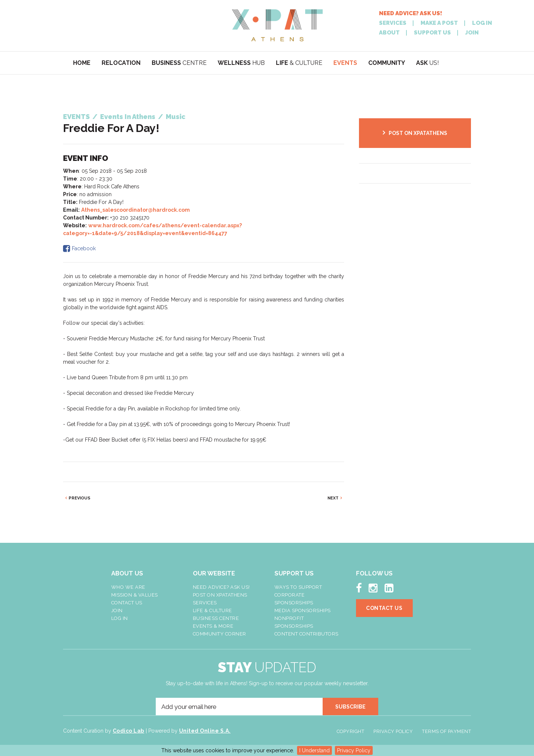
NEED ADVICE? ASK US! (411, 14)
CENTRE (179, 63)
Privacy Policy (354, 750)
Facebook (84, 248)
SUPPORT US (432, 33)
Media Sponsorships (303, 610)
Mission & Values (135, 595)
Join (117, 610)
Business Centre (216, 618)
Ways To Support (298, 587)
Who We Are (128, 587)
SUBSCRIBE (350, 707)
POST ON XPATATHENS (418, 133)
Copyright (351, 731)
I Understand (314, 750)
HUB (241, 63)
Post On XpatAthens (220, 595)
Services (205, 603)
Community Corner (220, 634)
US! (427, 63)
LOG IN (482, 23)
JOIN (472, 33)
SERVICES (393, 23)
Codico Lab (128, 731)
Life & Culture (212, 610)
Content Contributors (306, 634)
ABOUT (389, 33)
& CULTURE (299, 63)
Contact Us (127, 603)
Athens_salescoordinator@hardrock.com (136, 210)
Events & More (213, 626)
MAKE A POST (439, 23)
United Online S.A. (205, 731)
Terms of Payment (446, 731)
